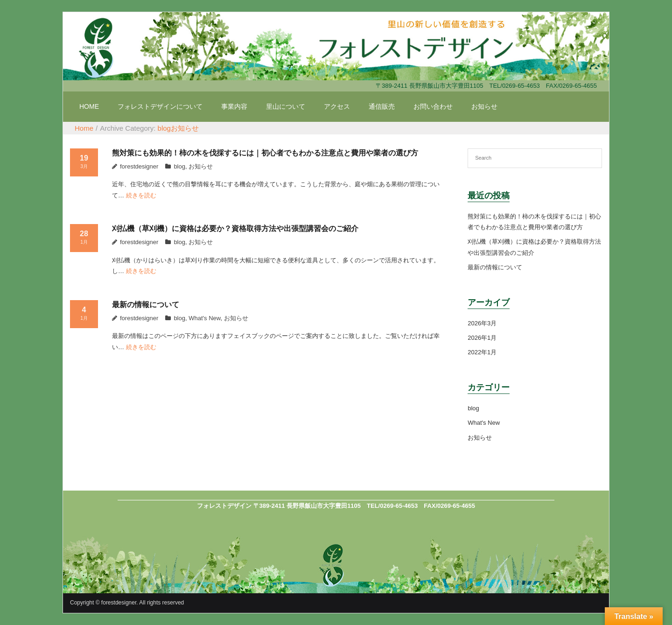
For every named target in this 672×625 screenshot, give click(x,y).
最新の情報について (146, 305)
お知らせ (185, 128)
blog (164, 128)
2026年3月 (482, 323)
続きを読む (141, 195)
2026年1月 (482, 338)
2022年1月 (482, 352)
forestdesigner (139, 166)
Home (84, 128)
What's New (204, 318)
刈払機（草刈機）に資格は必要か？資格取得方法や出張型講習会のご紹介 (235, 228)
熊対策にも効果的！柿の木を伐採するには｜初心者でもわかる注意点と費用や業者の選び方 (265, 153)
